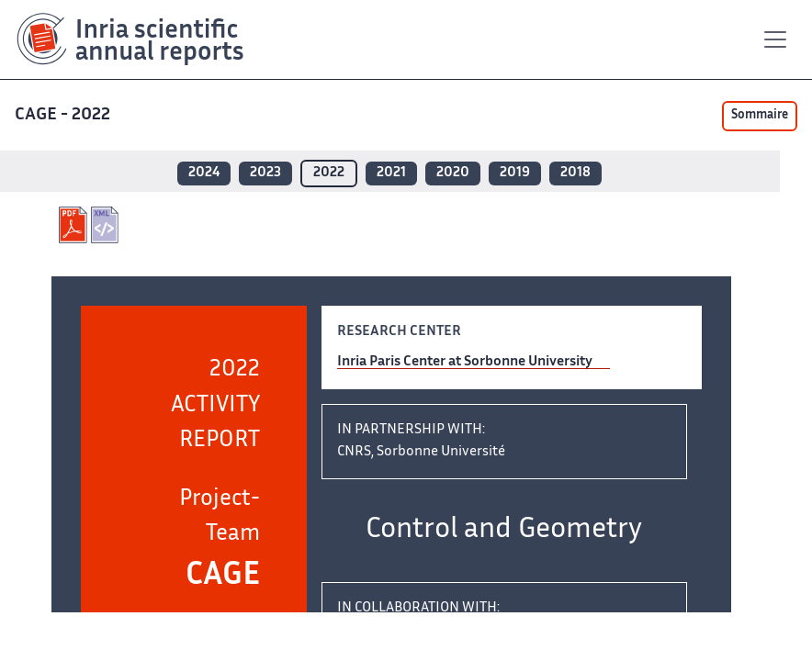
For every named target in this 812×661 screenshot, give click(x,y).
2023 (265, 173)
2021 (391, 173)
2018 (575, 173)
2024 (204, 173)
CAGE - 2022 (64, 115)
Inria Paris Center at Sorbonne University (465, 362)
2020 (453, 173)
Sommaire (760, 116)
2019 (515, 173)
